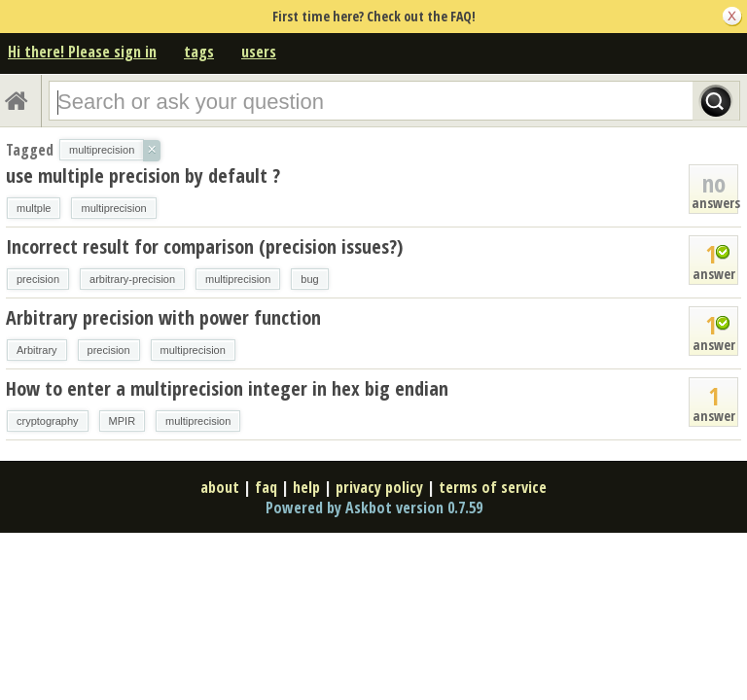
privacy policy (379, 487)
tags (199, 52)
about (220, 487)
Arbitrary (37, 350)
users (259, 52)
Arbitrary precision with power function (163, 317)
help (306, 487)
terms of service (493, 487)
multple (34, 208)
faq (266, 487)
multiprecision (113, 208)
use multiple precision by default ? (143, 175)
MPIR (123, 421)
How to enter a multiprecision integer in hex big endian (227, 388)
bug (309, 279)
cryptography (48, 421)
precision (38, 279)
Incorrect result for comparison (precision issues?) (204, 246)
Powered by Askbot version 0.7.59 (374, 507)
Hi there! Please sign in (82, 52)
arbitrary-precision (132, 279)
